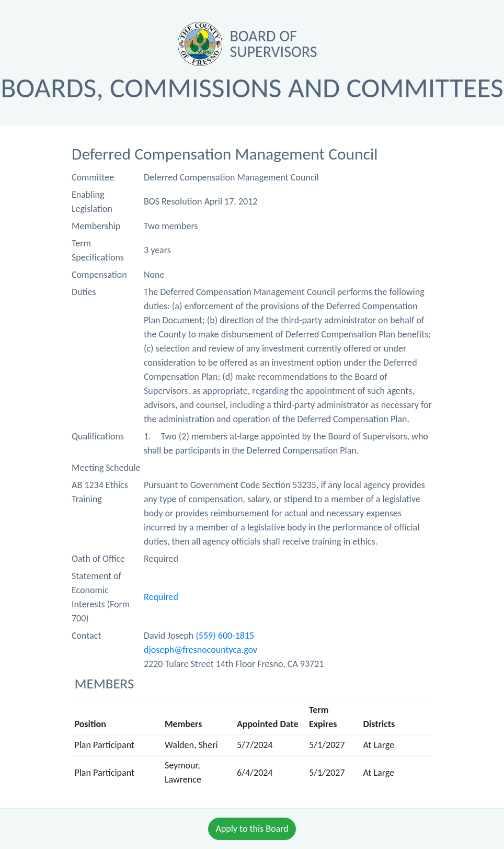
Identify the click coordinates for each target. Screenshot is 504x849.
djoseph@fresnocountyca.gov (201, 650)
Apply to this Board (252, 829)
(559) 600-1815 (225, 636)
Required (161, 597)
